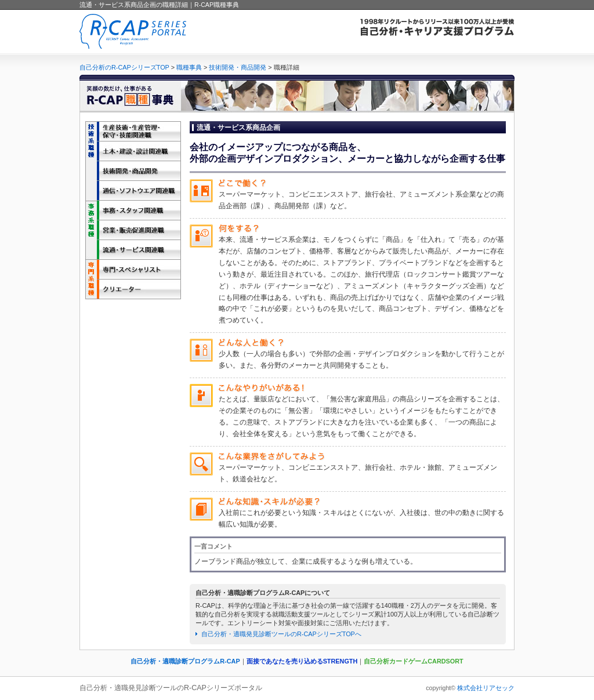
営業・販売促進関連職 (133, 230)
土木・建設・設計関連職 (133, 151)
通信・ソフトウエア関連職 (133, 190)
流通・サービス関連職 (133, 249)
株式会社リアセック (486, 688)
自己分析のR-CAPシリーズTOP (124, 67)
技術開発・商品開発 (238, 67)
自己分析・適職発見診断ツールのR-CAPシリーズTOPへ (281, 634)
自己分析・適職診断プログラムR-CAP (185, 661)
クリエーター (133, 289)
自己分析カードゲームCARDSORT (413, 661)
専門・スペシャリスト (133, 269)
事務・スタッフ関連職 (133, 210)
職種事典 (189, 67)
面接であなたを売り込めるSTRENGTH (302, 661)
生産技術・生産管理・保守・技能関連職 (133, 131)
